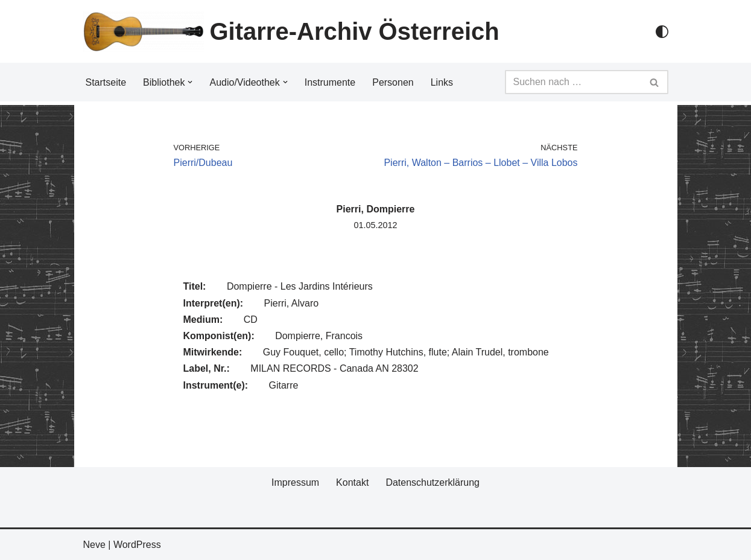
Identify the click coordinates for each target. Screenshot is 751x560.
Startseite (106, 82)
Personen (393, 82)
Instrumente (330, 82)
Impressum (295, 482)
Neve (94, 545)
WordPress (137, 545)
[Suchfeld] (573, 82)
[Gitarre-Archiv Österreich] (291, 31)
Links (442, 82)
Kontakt (352, 482)
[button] (190, 82)
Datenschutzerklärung (433, 482)
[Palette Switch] (662, 32)
